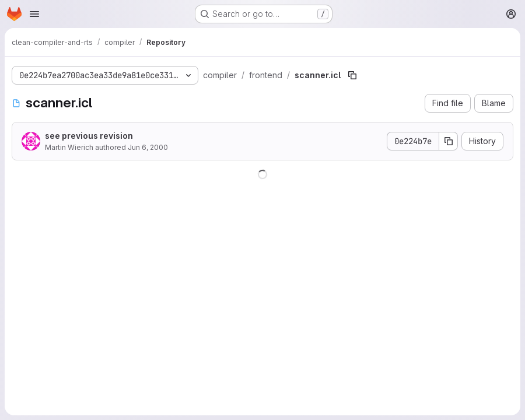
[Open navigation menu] (34, 14)
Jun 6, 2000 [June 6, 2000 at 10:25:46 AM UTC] (148, 147)
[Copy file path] (352, 75)
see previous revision (89, 136)
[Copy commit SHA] (449, 141)
